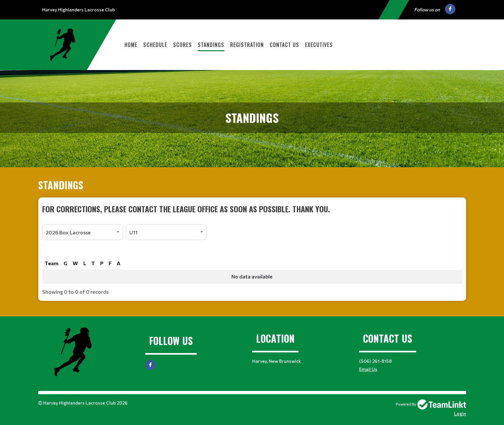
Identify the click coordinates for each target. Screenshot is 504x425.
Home (131, 45)
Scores (182, 45)
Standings (211, 45)
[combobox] (83, 232)
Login (460, 413)
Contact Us (284, 45)
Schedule (155, 45)
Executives (319, 45)
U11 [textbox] (133, 232)
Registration (247, 45)
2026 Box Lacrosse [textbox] (68, 232)
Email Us (368, 369)
